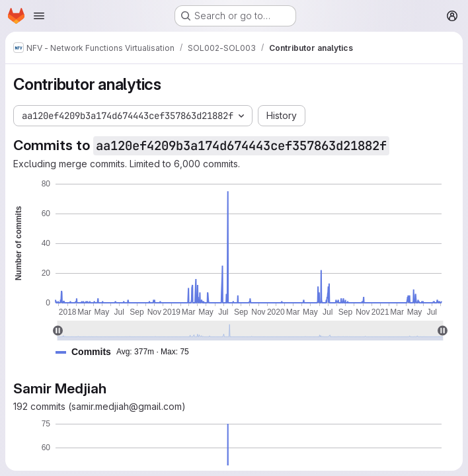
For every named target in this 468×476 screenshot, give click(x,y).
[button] (128, 352)
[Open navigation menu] (39, 16)
